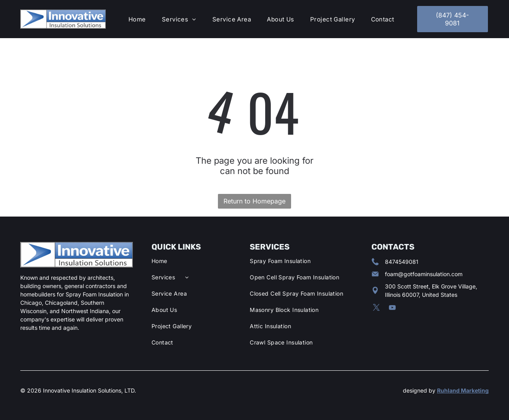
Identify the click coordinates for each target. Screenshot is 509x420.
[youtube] (392, 309)
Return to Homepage (254, 201)
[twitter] (376, 309)
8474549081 (402, 262)
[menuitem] (137, 19)
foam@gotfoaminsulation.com (424, 274)
